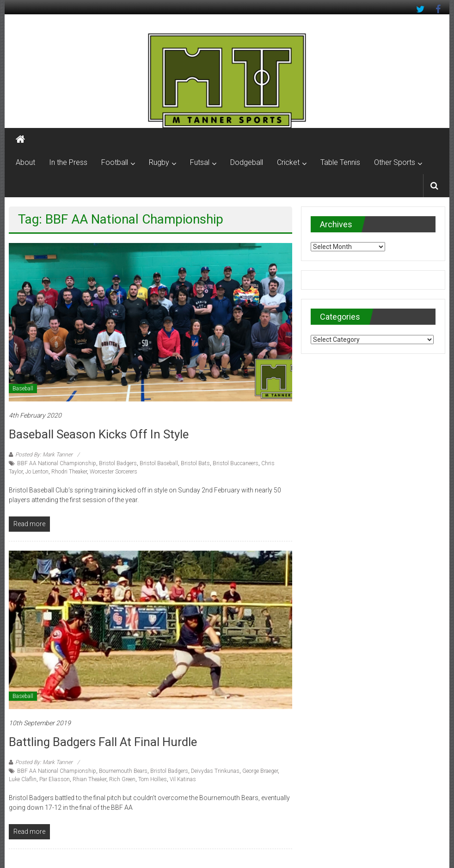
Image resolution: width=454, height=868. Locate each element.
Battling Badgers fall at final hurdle (103, 742)
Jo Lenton (37, 472)
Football (115, 162)
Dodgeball (247, 162)
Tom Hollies (153, 779)
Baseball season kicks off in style (99, 434)
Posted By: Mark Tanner (44, 455)
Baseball (23, 388)
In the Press (68, 162)
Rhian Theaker (89, 779)
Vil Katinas (183, 779)
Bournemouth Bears (123, 771)
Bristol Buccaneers (236, 463)
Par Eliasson (55, 779)
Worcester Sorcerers (113, 472)
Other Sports (395, 162)
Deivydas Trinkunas (215, 771)
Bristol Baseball (159, 463)
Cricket (288, 162)
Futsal (200, 162)
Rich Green (122, 779)
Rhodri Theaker (69, 472)
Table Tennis (340, 162)
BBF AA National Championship (57, 463)
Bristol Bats (195, 463)
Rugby (159, 162)
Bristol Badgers (118, 463)
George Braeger (260, 771)
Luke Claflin (23, 779)
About (25, 162)
